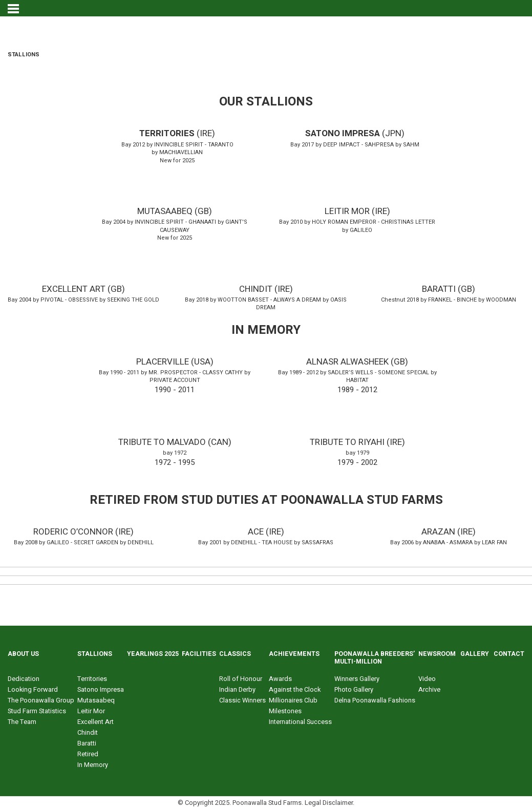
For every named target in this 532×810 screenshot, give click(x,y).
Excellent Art (95, 722)
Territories (92, 679)
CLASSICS (235, 654)
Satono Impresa (101, 690)
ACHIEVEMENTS (294, 654)
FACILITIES (199, 654)
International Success (300, 722)
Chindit (88, 733)
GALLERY (475, 654)
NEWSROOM (437, 654)
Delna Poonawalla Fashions (375, 700)
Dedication (24, 679)
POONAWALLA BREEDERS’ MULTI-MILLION (375, 658)
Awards (280, 679)
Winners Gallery (357, 679)
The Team (22, 722)
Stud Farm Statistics (37, 711)
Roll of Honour (241, 679)
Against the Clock (295, 690)
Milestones (285, 711)
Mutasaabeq (96, 700)
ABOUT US (23, 654)
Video (427, 679)
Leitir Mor (91, 711)
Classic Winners (242, 700)
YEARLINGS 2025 (153, 654)
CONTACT (509, 654)
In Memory (93, 765)
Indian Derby (237, 690)
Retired (88, 754)
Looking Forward (33, 690)
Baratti (87, 743)
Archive (429, 690)
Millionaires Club (293, 700)
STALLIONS (95, 654)
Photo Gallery (354, 690)
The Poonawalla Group (41, 700)
